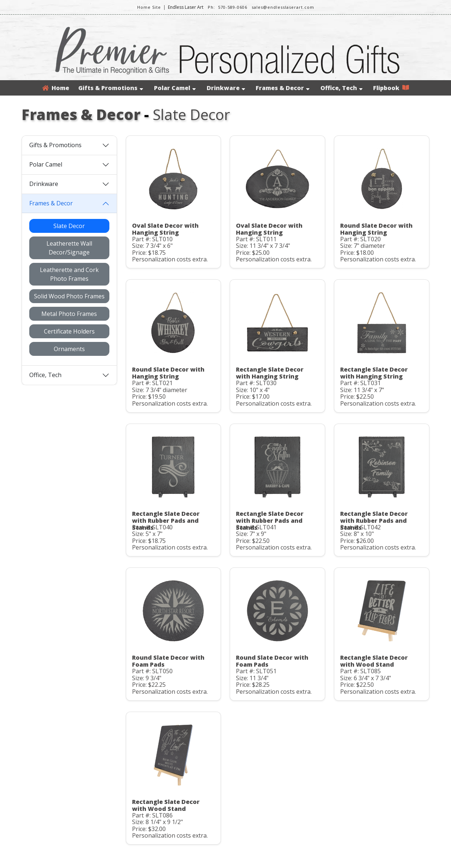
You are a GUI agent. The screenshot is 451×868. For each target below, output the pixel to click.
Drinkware (226, 88)
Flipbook (391, 88)
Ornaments (69, 349)
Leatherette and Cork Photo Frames (69, 274)
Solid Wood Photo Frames (69, 296)
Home (56, 88)
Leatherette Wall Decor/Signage (69, 248)
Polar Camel (175, 88)
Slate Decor (69, 226)
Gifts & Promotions (111, 88)
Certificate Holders (69, 331)
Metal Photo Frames (69, 314)
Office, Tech (341, 88)
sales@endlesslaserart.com (283, 7)
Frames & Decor (283, 88)
